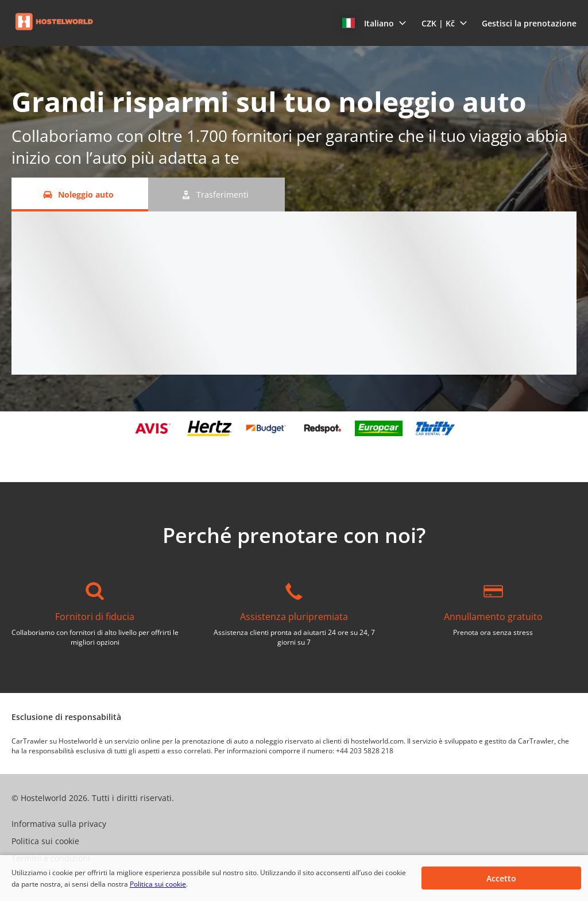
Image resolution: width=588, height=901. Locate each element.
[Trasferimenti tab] (216, 195)
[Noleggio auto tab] (80, 195)
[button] (374, 23)
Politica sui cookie (158, 884)
